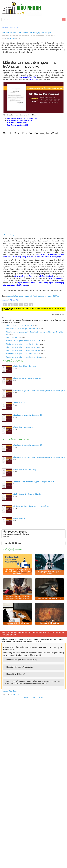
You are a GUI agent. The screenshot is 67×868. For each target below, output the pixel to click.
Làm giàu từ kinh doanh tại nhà (17, 623)
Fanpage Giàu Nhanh (9, 691)
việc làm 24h (33, 79)
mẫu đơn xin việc (42, 255)
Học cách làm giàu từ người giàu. (20, 667)
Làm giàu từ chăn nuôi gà (49, 623)
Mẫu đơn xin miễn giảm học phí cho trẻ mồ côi (22, 347)
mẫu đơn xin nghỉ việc (35, 257)
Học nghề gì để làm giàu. (16, 674)
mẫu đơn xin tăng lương (17, 257)
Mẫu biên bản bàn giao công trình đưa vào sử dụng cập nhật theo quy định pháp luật (39, 390)
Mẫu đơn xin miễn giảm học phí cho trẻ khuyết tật (23, 357)
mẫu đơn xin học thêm (28, 77)
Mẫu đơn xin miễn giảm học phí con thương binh (23, 351)
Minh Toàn (12, 38)
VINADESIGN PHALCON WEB (33, 698)
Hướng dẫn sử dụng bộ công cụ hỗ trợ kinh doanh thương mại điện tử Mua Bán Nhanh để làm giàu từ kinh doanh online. (33, 682)
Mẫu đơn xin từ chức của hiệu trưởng (19, 325)
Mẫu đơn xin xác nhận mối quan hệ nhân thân (22, 329)
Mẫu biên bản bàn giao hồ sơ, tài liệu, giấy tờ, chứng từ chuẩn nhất (33, 482)
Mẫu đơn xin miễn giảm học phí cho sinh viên (22, 344)
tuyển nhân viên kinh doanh (17, 285)
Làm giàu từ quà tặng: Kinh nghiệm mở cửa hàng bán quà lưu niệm (17, 597)
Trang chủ (5, 27)
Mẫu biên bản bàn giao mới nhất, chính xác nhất (23, 341)
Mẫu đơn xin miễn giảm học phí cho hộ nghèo (22, 354)
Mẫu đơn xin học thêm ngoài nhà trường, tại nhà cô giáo (26, 33)
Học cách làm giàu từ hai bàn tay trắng (22, 660)
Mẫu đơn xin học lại (13, 338)
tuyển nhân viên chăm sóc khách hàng (33, 283)
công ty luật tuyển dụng (23, 276)
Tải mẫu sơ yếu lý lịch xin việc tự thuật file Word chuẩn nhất (31, 506)
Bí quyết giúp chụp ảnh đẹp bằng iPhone (49, 573)
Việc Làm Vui (14, 27)
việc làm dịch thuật (46, 276)
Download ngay (9, 235)
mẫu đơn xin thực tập (53, 257)
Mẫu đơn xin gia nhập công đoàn (23, 427)
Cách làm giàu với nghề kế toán (49, 598)
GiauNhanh (18, 694)
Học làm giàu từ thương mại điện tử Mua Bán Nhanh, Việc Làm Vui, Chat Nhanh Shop (18, 572)
